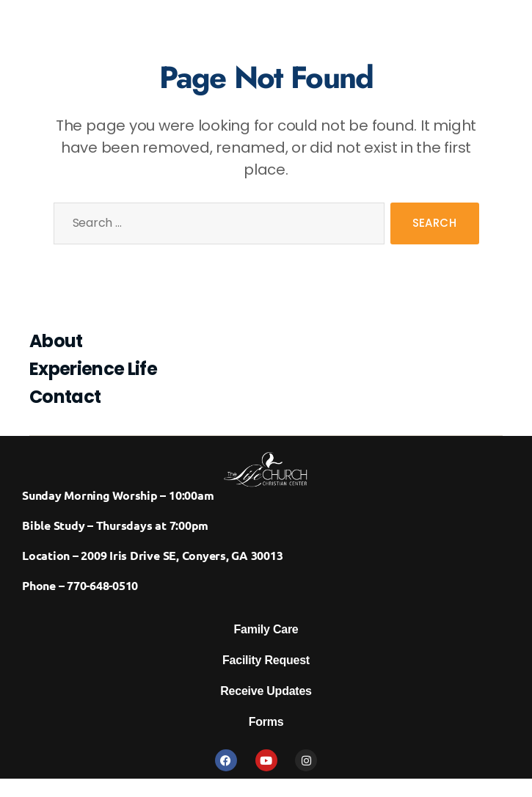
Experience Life (93, 369)
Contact (65, 397)
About (56, 341)
